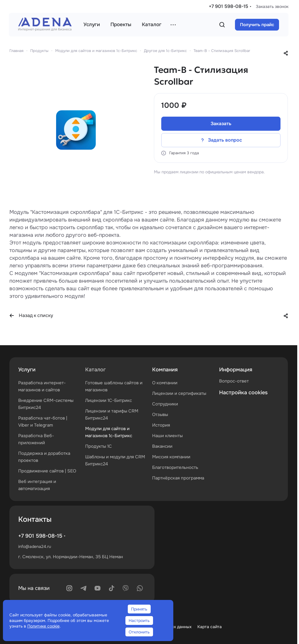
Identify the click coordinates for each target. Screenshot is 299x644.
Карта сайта (210, 627)
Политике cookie (43, 626)
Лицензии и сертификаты (179, 393)
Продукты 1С (99, 446)
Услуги (27, 370)
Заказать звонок (272, 6)
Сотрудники (165, 404)
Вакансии (162, 446)
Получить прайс (257, 25)
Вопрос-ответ (234, 381)
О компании (165, 383)
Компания (165, 370)
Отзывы (160, 415)
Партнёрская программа (178, 478)
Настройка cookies (243, 393)
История (161, 425)
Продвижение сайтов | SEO (47, 471)
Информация (236, 370)
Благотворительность (175, 467)
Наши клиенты (167, 436)
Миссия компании (171, 457)
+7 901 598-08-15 (229, 6)
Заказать (221, 124)
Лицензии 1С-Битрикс (109, 400)
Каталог (95, 370)
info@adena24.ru (35, 546)
